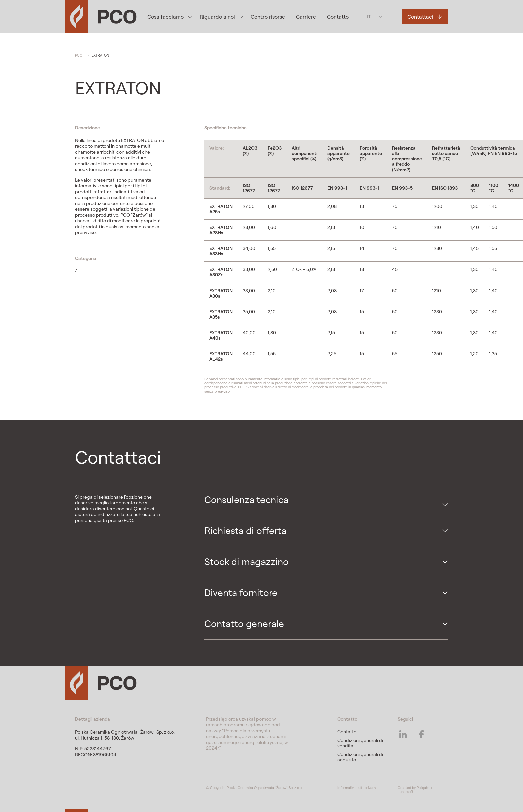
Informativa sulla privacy (357, 788)
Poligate (423, 788)
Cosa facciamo (166, 17)
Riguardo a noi (217, 17)
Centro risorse (268, 17)
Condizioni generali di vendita (360, 743)
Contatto (338, 17)
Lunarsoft (405, 792)
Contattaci (420, 17)
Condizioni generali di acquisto (360, 757)
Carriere (306, 17)
